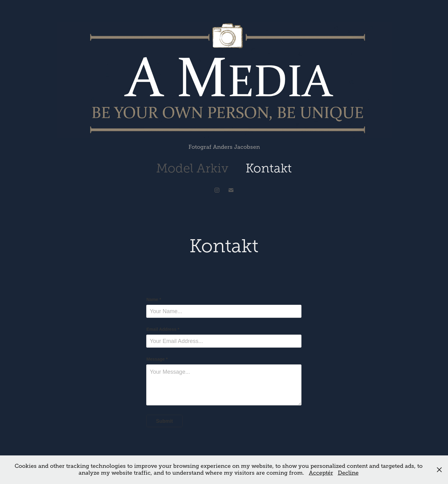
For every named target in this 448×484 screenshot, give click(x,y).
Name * (154, 299)
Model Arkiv (192, 168)
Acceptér (321, 473)
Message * (157, 359)
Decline (348, 473)
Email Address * (163, 329)
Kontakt (269, 168)
